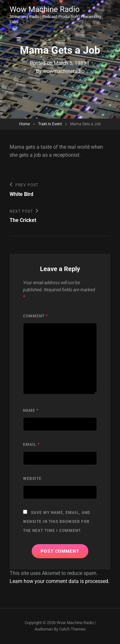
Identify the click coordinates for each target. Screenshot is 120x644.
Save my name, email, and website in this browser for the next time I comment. (57, 522)
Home (24, 124)
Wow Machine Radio (45, 9)
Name (31, 410)
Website (32, 479)
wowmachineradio (64, 71)
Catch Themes (72, 629)
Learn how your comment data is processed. (60, 581)
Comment (35, 316)
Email (31, 445)
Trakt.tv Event (50, 124)
